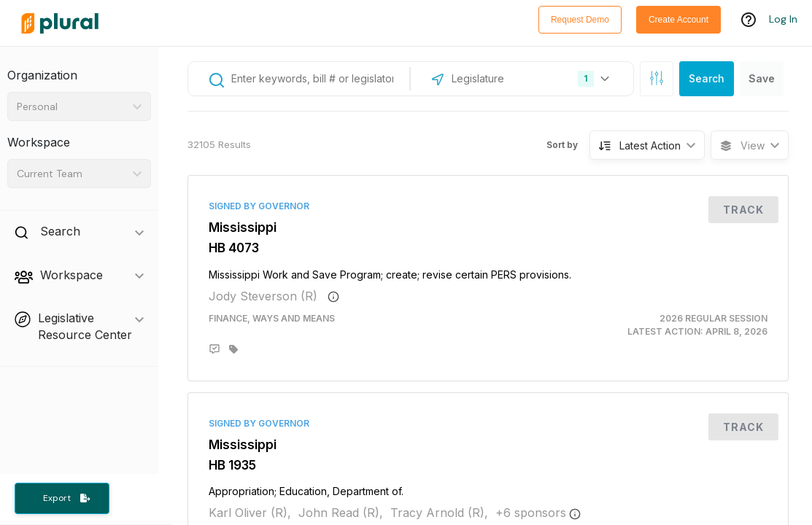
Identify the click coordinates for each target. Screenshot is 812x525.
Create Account (678, 20)
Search (707, 78)
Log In (783, 20)
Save (762, 78)
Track (743, 210)
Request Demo (580, 20)
